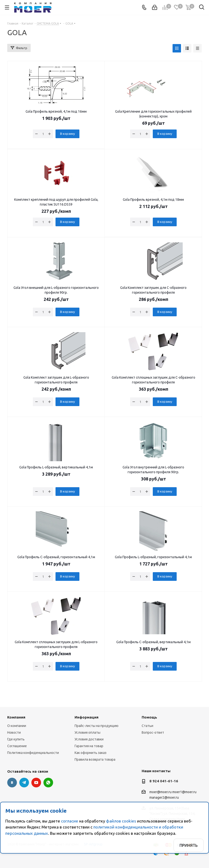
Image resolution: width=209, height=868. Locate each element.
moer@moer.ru (160, 792)
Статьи (147, 726)
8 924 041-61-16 (164, 781)
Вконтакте (12, 783)
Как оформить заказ (91, 753)
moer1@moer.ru (184, 792)
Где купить (16, 739)
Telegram (24, 783)
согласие (70, 821)
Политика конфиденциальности (33, 753)
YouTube (36, 783)
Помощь (149, 717)
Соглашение (17, 746)
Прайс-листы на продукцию (97, 726)
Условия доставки (89, 739)
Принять (189, 845)
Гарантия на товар (89, 746)
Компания (16, 717)
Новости (14, 732)
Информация (87, 717)
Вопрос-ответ (153, 732)
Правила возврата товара (95, 759)
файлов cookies (121, 821)
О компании (17, 726)
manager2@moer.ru (164, 798)
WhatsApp (48, 783)
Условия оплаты (87, 732)
